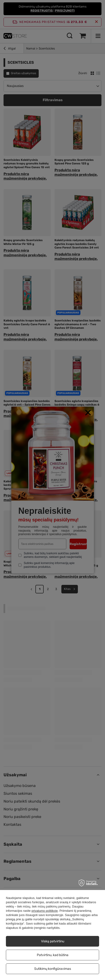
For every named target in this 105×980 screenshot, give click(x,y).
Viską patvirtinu (53, 941)
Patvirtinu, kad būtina (53, 955)
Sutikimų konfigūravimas (53, 969)
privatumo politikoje (44, 911)
